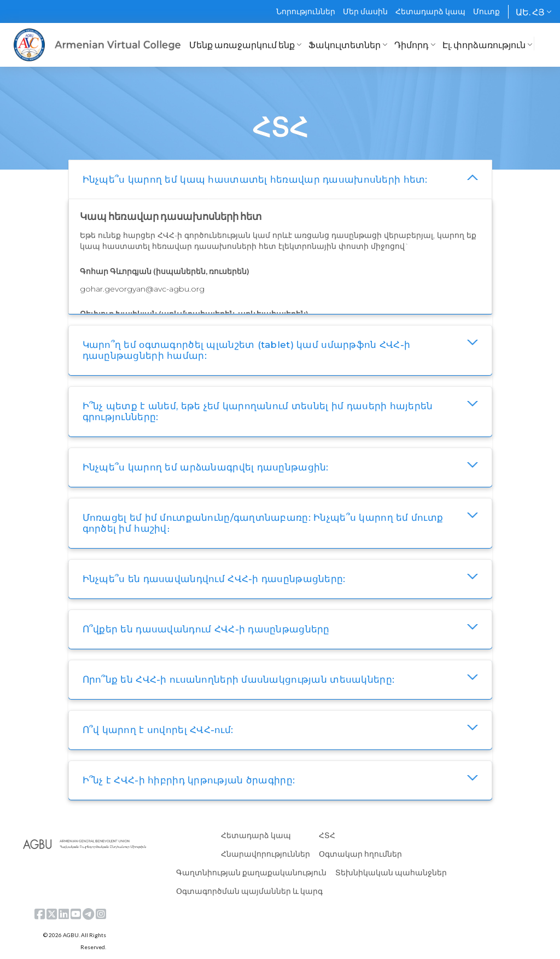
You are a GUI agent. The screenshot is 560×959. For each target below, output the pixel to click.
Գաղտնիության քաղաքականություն (251, 872)
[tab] (280, 179)
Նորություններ (306, 11)
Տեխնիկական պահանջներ (391, 872)
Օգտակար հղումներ (360, 854)
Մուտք (486, 11)
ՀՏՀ (327, 835)
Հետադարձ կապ (430, 11)
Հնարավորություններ (266, 854)
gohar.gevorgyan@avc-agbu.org (142, 289)
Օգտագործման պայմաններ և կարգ (249, 891)
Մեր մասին (365, 11)
